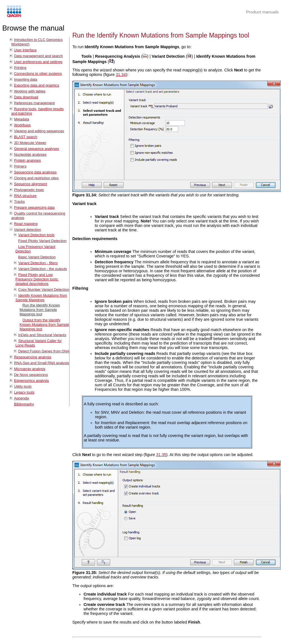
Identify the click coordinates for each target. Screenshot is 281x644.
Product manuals (262, 12)
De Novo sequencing (31, 375)
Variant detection (27, 230)
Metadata (22, 119)
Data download (26, 97)
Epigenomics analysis (32, 381)
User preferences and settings (38, 62)
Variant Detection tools (36, 235)
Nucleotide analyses (30, 154)
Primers (20, 166)
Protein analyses (27, 160)
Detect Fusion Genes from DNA (44, 351)
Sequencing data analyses (35, 172)
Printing (20, 68)
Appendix (22, 398)
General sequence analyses (37, 149)
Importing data (26, 79)
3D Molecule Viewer (30, 143)
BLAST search (26, 137)
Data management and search (38, 56)
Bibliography (24, 404)
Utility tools (23, 386)
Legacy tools (24, 392)
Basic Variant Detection (37, 257)
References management (34, 103)
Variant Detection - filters (38, 263)
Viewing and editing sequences (39, 131)
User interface (25, 50)
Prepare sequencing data (34, 207)
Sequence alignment (31, 184)
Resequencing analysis (33, 357)
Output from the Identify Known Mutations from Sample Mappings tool (44, 325)
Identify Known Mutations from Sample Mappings (41, 298)
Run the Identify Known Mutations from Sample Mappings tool (40, 310)
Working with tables (30, 91)
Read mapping (26, 224)
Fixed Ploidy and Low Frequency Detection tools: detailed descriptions (37, 279)
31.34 (121, 75)
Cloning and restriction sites (36, 178)
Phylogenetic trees (29, 190)
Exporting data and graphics (37, 85)
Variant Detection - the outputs (43, 269)
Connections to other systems (38, 74)
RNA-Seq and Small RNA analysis (42, 363)
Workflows (22, 125)
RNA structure (25, 196)
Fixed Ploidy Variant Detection (42, 241)
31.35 (161, 455)
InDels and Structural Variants (42, 335)
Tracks (19, 202)
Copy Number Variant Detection (44, 290)
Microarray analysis (30, 369)
